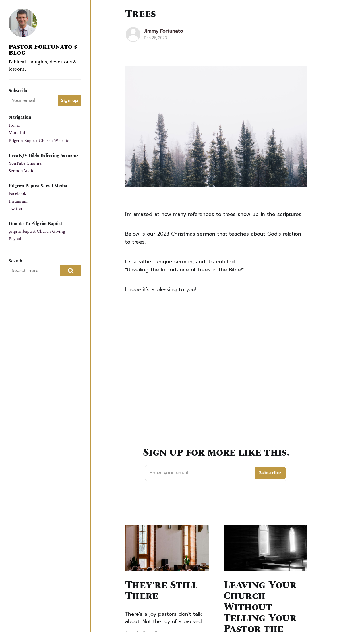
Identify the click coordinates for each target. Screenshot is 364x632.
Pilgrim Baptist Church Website (39, 141)
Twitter (15, 209)
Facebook (17, 194)
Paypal (15, 239)
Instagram (18, 201)
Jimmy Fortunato (164, 31)
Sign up (70, 100)
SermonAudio (21, 171)
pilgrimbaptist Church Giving (37, 231)
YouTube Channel (25, 163)
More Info (18, 133)
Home (14, 125)
